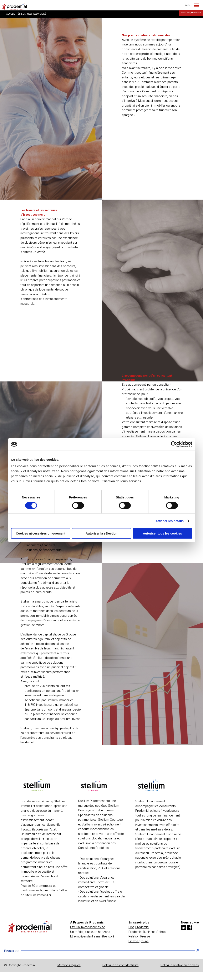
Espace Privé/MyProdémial (191, 13)
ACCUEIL (11, 14)
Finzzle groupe (138, 941)
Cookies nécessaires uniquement (41, 533)
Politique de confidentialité (120, 965)
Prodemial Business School (147, 932)
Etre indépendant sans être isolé (92, 936)
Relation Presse (139, 936)
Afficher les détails (170, 521)
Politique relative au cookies (180, 965)
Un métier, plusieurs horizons (90, 932)
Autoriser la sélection (101, 533)
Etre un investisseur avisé (88, 927)
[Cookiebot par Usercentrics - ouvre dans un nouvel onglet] (174, 444)
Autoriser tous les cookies (162, 533)
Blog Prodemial (139, 927)
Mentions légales (69, 965)
